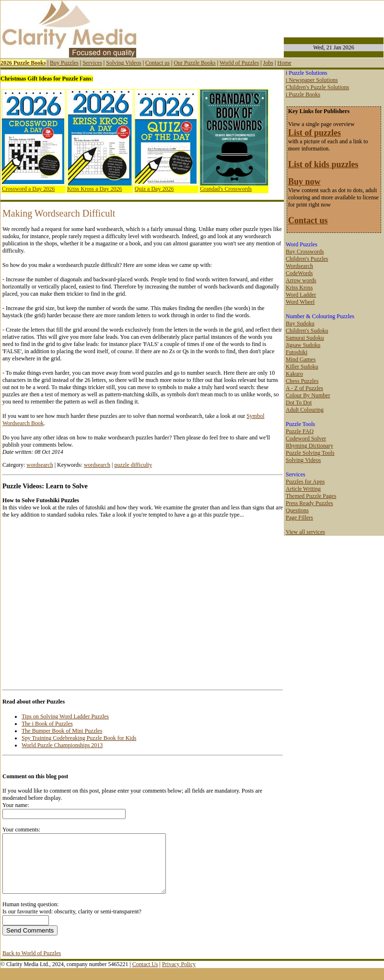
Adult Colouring (305, 410)
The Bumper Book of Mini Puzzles (62, 731)
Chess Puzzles (302, 381)
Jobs (268, 63)
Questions (297, 510)
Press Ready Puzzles (309, 503)
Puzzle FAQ (300, 431)
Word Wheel (300, 302)
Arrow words (301, 280)
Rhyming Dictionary (309, 446)
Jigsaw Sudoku (303, 345)
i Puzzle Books (303, 94)
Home (284, 63)
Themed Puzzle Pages (311, 496)
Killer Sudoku (302, 367)
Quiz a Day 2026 (154, 189)
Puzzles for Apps (305, 482)
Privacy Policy (179, 976)
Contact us (157, 63)
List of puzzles (314, 133)
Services (92, 63)
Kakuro (294, 374)
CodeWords (299, 273)
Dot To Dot (299, 403)
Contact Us (145, 976)
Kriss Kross (299, 288)
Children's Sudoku (307, 331)
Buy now (304, 182)
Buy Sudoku (300, 323)
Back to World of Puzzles (32, 965)
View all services (305, 532)
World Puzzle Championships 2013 (62, 745)
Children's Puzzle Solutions (317, 87)
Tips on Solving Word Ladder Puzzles (65, 716)
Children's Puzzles (307, 259)
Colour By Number (308, 395)
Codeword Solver (306, 438)
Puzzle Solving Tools (310, 453)
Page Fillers (299, 518)
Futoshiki (297, 352)
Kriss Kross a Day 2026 (95, 189)
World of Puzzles (239, 63)
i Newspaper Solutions (312, 80)
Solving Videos (123, 63)
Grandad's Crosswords (226, 189)
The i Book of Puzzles (47, 724)
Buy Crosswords (305, 252)
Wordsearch (299, 266)
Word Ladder (301, 295)
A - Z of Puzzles (304, 388)
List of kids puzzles (323, 164)
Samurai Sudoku (305, 338)
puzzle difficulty (133, 465)
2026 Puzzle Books (23, 63)
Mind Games (301, 359)
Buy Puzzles (64, 63)
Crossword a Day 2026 (28, 189)
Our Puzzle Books (194, 63)
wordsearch (40, 465)
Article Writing (303, 489)
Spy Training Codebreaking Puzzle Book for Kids (79, 738)
